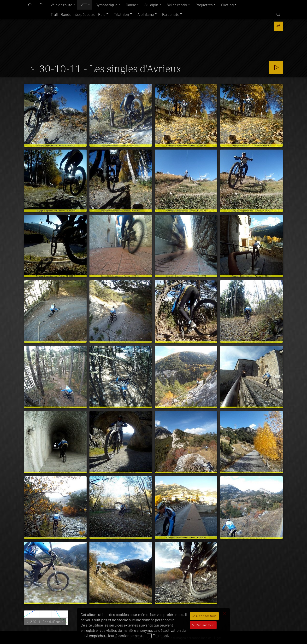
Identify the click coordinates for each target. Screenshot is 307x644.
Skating (227, 5)
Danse (131, 5)
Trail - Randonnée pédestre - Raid (78, 14)
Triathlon (121, 14)
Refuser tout (204, 625)
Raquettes (204, 5)
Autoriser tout (205, 616)
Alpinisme (146, 14)
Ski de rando (177, 5)
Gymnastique (106, 5)
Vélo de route (61, 5)
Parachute (171, 14)
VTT (84, 5)
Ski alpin (151, 5)
